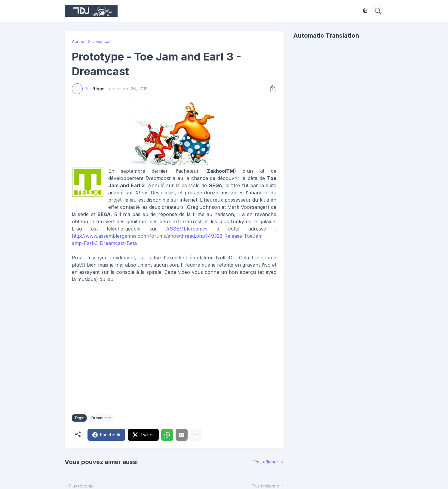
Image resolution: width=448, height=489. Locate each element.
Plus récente (81, 486)
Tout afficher (265, 462)
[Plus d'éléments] (196, 435)
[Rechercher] (378, 11)
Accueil (79, 41)
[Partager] (271, 89)
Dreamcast (102, 41)
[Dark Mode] (365, 11)
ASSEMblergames (187, 229)
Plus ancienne (265, 486)
